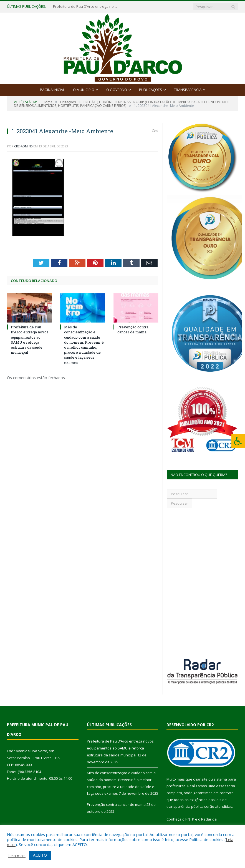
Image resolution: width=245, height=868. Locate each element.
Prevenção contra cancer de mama (133, 329)
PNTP (190, 819)
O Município (84, 90)
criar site (200, 779)
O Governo (117, 90)
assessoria (226, 786)
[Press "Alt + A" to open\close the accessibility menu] (238, 441)
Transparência (188, 90)
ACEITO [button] (40, 855)
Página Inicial (52, 90)
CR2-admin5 (23, 146)
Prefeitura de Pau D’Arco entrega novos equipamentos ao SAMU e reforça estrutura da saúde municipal (86, 7)
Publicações (151, 90)
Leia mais (17, 856)
